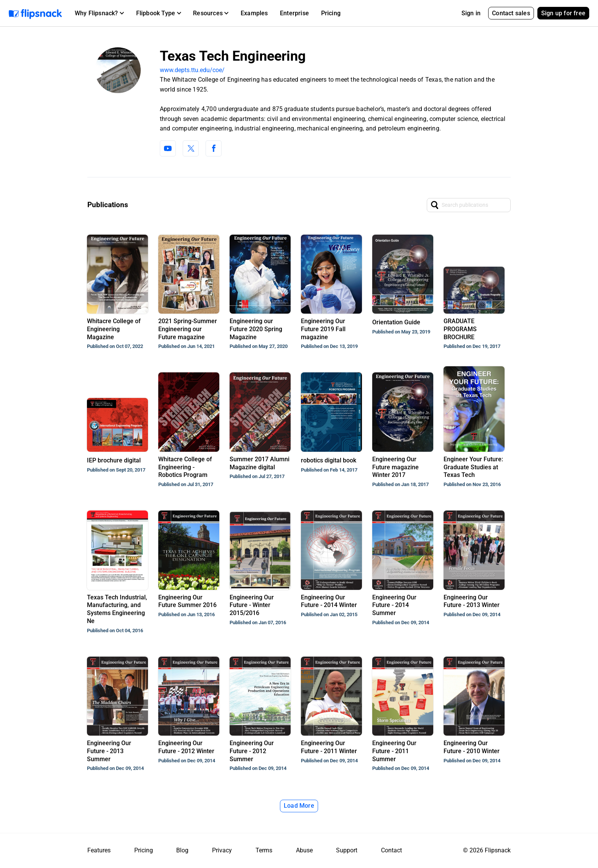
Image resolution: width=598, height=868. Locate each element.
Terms (264, 850)
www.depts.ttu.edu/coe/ (192, 70)
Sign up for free (563, 13)
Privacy (222, 850)
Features (99, 850)
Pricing (331, 13)
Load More (299, 806)
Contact (391, 850)
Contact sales (511, 13)
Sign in (471, 13)
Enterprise (294, 13)
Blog (182, 850)
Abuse (304, 850)
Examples (254, 13)
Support (347, 850)
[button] (99, 13)
